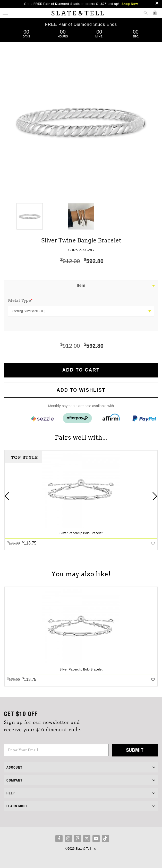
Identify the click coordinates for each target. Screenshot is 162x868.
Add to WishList (81, 390)
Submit (135, 750)
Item (81, 285)
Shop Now (130, 4)
